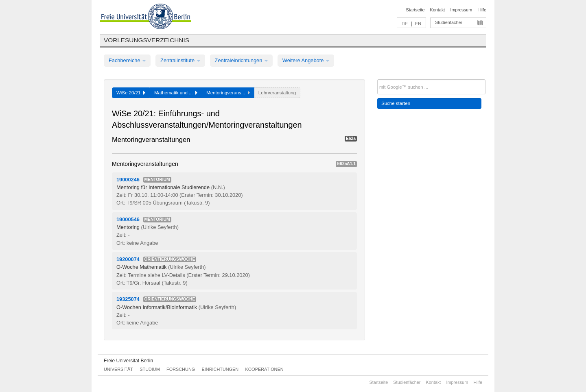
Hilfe (482, 10)
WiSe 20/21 (131, 93)
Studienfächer (449, 22)
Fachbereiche (127, 60)
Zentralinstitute (180, 60)
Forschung (181, 369)
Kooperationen (265, 369)
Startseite (415, 10)
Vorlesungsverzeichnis (146, 40)
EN (418, 24)
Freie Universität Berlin (128, 361)
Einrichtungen (220, 369)
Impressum (461, 10)
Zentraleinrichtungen (241, 60)
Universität (118, 369)
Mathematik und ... (176, 93)
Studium (150, 369)
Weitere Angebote (306, 60)
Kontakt (438, 10)
